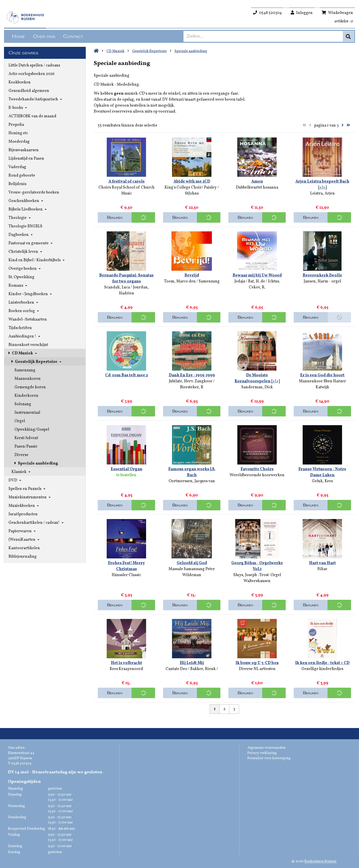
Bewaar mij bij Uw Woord (257, 275)
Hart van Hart (322, 563)
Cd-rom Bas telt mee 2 (127, 375)
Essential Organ (127, 469)
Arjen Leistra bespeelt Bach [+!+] (322, 185)
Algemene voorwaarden (267, 748)
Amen (257, 182)
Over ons (44, 36)
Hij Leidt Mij (192, 663)
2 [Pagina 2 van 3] (224, 709)
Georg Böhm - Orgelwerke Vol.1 (257, 566)
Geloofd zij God (192, 563)
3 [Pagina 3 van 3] (234, 709)
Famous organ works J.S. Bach (192, 472)
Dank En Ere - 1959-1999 (192, 375)
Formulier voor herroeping (269, 758)
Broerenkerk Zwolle (322, 275)
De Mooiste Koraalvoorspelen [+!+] (257, 378)
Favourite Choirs (257, 469)
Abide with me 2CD (192, 182)
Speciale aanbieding (191, 51)
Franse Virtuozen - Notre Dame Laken (322, 472)
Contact (73, 36)
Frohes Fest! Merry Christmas (126, 566)
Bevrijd (192, 275)
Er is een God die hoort (322, 375)
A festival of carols (127, 182)
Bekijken (115, 217)
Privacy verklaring (262, 753)
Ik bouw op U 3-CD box (257, 663)
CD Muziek (115, 51)
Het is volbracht (127, 663)
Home (18, 36)
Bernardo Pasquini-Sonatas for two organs (126, 278)
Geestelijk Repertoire (149, 51)
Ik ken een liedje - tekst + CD (322, 663)
